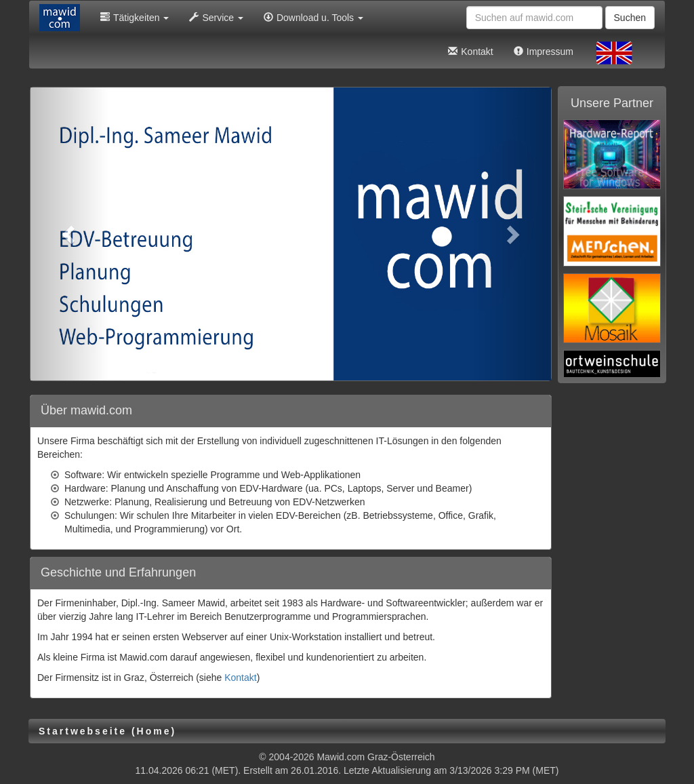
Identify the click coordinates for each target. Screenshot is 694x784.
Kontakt (470, 52)
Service (216, 18)
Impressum (544, 52)
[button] (69, 234)
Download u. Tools (313, 18)
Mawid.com (341, 757)
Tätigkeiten (135, 18)
